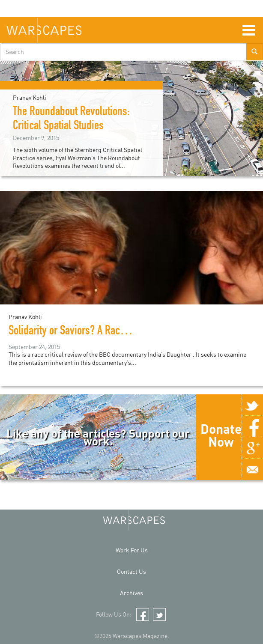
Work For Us (132, 550)
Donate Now (221, 435)
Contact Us (131, 571)
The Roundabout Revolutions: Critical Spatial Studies (71, 120)
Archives (131, 593)
